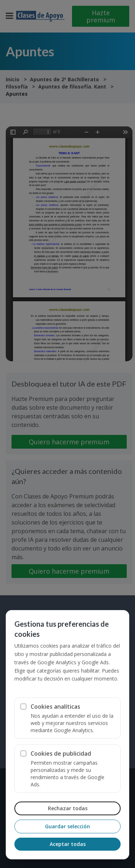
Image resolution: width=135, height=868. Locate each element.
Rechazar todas (68, 808)
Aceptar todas (68, 844)
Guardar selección (67, 826)
